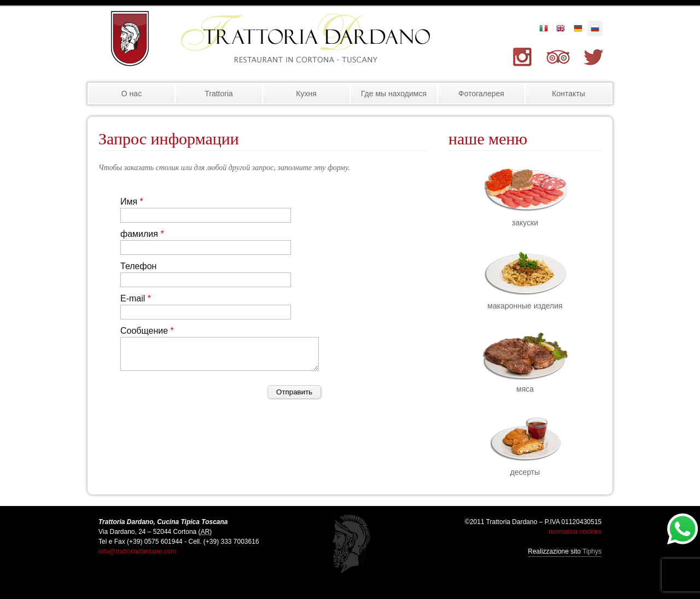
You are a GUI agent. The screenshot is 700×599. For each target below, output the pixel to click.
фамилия (139, 234)
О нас (132, 94)
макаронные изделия (525, 306)
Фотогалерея (481, 94)
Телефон (138, 266)
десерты (525, 472)
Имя (129, 202)
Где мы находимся (394, 94)
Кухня (306, 94)
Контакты (568, 94)
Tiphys (592, 551)
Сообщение (144, 331)
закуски (525, 223)
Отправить (294, 392)
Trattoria (219, 94)
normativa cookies (575, 532)
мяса (525, 389)
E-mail (133, 298)
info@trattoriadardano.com (137, 551)
